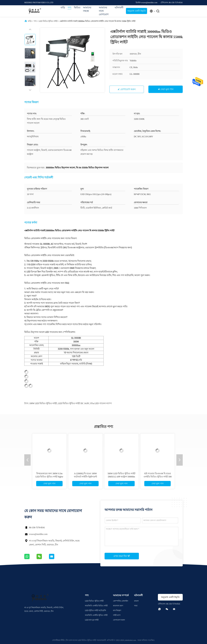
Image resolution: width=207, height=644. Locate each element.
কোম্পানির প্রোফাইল (121, 601)
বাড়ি (63, 8)
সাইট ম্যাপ (117, 615)
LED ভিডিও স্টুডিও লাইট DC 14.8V (74, 403)
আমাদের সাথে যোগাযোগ (104, 11)
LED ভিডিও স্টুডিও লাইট (48, 21)
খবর (136, 606)
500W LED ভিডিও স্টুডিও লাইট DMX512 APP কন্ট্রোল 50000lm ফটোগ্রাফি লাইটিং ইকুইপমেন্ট (121, 477)
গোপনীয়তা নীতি (58, 640)
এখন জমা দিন (122, 556)
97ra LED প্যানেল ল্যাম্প (101, 403)
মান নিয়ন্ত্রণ (117, 610)
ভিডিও (77, 8)
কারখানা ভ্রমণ (118, 606)
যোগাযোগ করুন (128, 89)
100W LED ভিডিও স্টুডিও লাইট (43, 403)
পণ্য (69, 8)
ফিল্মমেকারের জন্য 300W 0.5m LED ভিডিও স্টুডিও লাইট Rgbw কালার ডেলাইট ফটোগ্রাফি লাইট (49, 477)
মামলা (136, 601)
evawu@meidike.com (38, 534)
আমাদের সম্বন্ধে (87, 9)
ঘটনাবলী (119, 8)
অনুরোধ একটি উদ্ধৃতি (136, 11)
